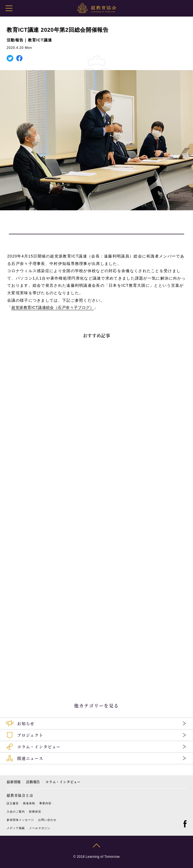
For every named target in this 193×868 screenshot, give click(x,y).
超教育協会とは (20, 795)
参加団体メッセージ (20, 820)
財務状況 (35, 812)
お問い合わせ (47, 820)
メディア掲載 (16, 828)
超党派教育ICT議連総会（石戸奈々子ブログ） (53, 307)
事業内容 (45, 803)
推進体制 (29, 803)
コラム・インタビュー (63, 782)
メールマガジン (40, 828)
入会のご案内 (16, 812)
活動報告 (33, 782)
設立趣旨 (13, 803)
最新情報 (14, 782)
